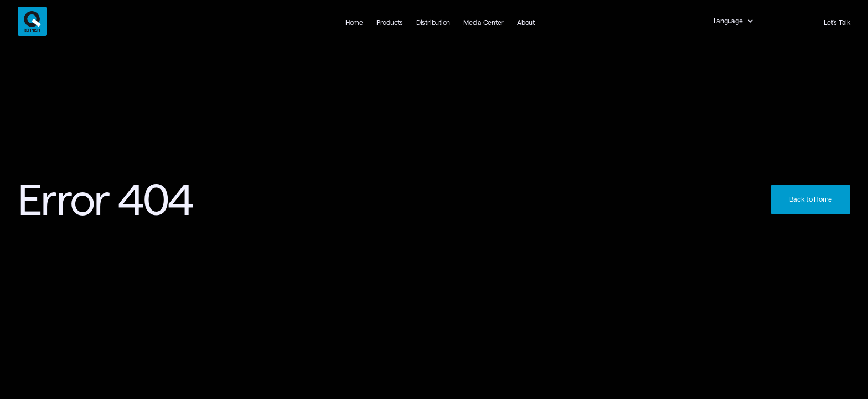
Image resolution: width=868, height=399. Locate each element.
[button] (739, 21)
